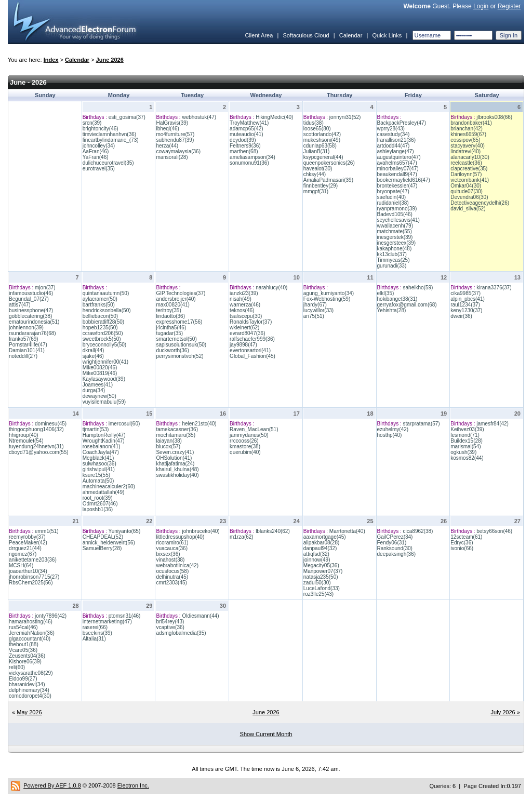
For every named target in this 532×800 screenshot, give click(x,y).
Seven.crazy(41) (175, 452)
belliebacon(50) (100, 316)
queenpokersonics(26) (329, 163)
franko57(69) (24, 339)
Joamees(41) (98, 385)
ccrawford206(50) (103, 333)
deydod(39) (243, 140)
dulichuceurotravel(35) (108, 163)
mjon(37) (45, 288)
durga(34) (94, 390)
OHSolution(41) (174, 458)
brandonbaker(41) (471, 123)
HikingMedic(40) (274, 117)
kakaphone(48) (395, 249)
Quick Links (387, 35)
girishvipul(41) (99, 469)
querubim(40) (245, 452)
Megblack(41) (98, 458)
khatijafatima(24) (175, 464)
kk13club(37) (392, 254)
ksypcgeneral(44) (323, 157)
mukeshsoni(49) (322, 140)
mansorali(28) (172, 157)
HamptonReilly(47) (104, 435)
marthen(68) (244, 151)
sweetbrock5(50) (102, 339)
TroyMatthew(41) (249, 123)
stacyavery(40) (468, 146)
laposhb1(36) (98, 509)
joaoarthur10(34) (28, 571)
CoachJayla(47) (101, 452)
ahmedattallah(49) (104, 492)
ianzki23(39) (244, 293)
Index (51, 60)
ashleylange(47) (396, 151)
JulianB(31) (317, 151)
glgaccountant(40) (30, 639)
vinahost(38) (170, 560)
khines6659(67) (468, 134)
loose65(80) (317, 129)
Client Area (259, 35)
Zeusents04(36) (27, 656)
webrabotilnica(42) (177, 565)
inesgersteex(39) (396, 243)
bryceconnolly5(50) (105, 345)
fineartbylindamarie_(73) (111, 140)
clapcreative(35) (469, 169)
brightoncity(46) (101, 129)
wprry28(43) (391, 129)
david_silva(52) (468, 209)
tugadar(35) (169, 333)
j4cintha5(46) (171, 328)
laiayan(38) (169, 441)
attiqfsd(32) (316, 554)
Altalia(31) (94, 639)
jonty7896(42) (51, 616)
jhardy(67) (315, 305)
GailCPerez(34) (395, 537)
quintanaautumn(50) (106, 293)
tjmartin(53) (96, 429)
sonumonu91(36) (249, 163)
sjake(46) (93, 356)
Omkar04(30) (466, 186)
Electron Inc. (133, 785)
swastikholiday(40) (177, 475)
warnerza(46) (245, 305)
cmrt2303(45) (171, 583)
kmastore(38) (245, 446)
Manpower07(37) (323, 571)
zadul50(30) (317, 583)
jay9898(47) (243, 345)
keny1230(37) (466, 310)
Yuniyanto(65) (125, 531)
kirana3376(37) (494, 288)
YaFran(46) (96, 157)
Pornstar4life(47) (28, 345)
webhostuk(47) (199, 117)
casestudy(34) (394, 134)
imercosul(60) (124, 424)
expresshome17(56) (179, 322)
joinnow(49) (317, 560)
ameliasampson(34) (252, 157)
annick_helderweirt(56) (109, 543)
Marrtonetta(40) (347, 531)
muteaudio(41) (246, 134)
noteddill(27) (23, 356)
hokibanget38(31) (397, 299)
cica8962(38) (418, 531)
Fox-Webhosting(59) (327, 299)
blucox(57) (168, 446)
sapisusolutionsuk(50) (181, 345)
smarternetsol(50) (176, 339)
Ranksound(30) (395, 548)
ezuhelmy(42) (393, 429)
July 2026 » (506, 712)
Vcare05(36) (23, 650)
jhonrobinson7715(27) (34, 577)
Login (481, 6)
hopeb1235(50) (100, 328)
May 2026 (29, 712)
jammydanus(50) (249, 435)
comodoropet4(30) (30, 696)
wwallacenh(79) (395, 226)
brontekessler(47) (397, 186)
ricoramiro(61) (172, 543)
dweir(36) (461, 316)
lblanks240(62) (273, 531)
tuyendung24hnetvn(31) (36, 446)
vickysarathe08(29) (31, 673)
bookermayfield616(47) (404, 180)
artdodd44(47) (394, 146)
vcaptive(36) (170, 627)
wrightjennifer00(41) (105, 362)
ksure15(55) (96, 475)
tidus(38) (314, 123)
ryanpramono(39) (397, 209)
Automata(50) (98, 481)
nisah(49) (241, 299)
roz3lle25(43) (318, 594)
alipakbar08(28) (322, 543)
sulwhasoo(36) (99, 464)
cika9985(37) (465, 293)
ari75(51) (314, 316)
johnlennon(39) (26, 328)
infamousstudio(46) (31, 293)
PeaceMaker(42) (28, 543)
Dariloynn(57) (466, 174)
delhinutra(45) (172, 577)
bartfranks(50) (99, 305)
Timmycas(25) (394, 260)
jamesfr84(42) (493, 424)
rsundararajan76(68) (32, 333)
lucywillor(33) (318, 310)
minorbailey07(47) (398, 169)
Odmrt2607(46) (100, 504)
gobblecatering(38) (30, 316)
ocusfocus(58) (172, 571)
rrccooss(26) (244, 441)
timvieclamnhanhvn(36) (109, 134)
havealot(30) (318, 169)
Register (509, 6)
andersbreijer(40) (176, 299)
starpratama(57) (422, 424)
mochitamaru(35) (176, 435)
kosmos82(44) (467, 458)
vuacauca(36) (172, 548)
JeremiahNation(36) (32, 633)
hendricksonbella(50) (107, 310)
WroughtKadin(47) (104, 441)
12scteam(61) (466, 537)
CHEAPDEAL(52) (103, 537)
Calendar (351, 35)
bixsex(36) (168, 554)
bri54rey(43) (170, 622)
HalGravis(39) (172, 123)
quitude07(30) (467, 191)
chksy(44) (315, 174)
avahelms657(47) (397, 163)
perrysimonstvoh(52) (179, 356)
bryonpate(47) (393, 191)
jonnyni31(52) (345, 117)
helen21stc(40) (199, 424)
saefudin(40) (392, 197)
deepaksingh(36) (397, 554)
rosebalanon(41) (102, 446)
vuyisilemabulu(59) (104, 402)
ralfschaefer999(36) (252, 339)
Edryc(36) (462, 543)
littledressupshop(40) (180, 537)
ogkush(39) (463, 452)
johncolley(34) (99, 146)
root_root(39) (98, 498)
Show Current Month (266, 734)
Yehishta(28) (392, 310)
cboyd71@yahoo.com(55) (39, 452)
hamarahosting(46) (31, 622)
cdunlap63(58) (320, 146)
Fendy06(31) (392, 543)
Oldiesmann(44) (200, 616)
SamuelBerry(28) (102, 548)
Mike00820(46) (100, 368)
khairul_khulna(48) (177, 469)
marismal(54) (465, 446)
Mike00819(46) (100, 373)
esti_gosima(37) (127, 117)
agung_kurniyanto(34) (329, 293)
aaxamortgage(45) (325, 537)
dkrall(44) (94, 350)
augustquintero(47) (399, 157)
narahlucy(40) (271, 288)
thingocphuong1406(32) (36, 429)
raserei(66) (95, 627)
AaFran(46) (96, 151)
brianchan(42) (467, 129)
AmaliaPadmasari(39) (328, 180)
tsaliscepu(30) (246, 316)
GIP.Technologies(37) (181, 293)
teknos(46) (242, 310)
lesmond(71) (465, 435)
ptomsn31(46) (125, 616)
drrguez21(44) (25, 548)
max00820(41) (172, 305)
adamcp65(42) (246, 129)
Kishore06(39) (25, 662)
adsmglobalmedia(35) (181, 633)
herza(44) (167, 146)
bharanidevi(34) (27, 684)
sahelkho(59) (418, 288)
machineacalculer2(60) (109, 486)
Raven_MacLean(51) (254, 429)
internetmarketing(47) (107, 622)
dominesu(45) (51, 424)
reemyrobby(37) (27, 537)
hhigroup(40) (24, 435)
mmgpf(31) (316, 191)
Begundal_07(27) (29, 299)
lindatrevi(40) (465, 151)
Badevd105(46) (395, 214)
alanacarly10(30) (470, 157)
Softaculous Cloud (306, 35)
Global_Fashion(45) (252, 356)
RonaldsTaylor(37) (251, 322)
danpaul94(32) (320, 548)
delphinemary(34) (29, 690)
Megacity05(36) (321, 565)
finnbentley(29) (321, 186)
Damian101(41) (27, 350)
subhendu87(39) (175, 140)
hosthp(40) (390, 435)
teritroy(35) (168, 310)
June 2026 (110, 60)
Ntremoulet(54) (26, 441)
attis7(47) (20, 305)
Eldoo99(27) (23, 679)
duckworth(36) (172, 350)
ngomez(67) (23, 554)
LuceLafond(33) (322, 588)
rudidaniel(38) (393, 203)
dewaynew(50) (99, 396)
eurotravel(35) (99, 169)
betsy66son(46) (494, 531)
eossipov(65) (465, 140)
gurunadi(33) (392, 266)
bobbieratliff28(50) (103, 322)
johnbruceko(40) (201, 531)
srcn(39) (92, 123)
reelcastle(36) (466, 163)
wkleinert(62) (244, 328)
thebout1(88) (24, 644)
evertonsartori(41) (250, 350)
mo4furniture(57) (175, 134)
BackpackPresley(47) (402, 123)
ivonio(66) (462, 548)
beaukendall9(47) (397, 174)
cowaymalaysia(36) (178, 151)
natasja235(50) (321, 577)
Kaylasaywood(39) (104, 379)
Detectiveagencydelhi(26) (480, 203)
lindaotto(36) (170, 316)
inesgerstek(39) (395, 237)
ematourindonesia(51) (34, 322)
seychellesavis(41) (398, 220)
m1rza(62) (242, 537)
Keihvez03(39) (467, 429)
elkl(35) (386, 293)
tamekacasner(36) (177, 429)
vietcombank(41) (470, 180)
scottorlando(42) (322, 134)
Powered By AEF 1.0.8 (52, 785)
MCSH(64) (21, 565)
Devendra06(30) (469, 197)
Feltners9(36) (245, 146)
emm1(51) (47, 531)
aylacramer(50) (100, 299)
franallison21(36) (397, 140)
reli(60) (17, 667)
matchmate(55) (395, 231)
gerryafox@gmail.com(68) (407, 305)
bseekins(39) (97, 633)
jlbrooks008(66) (494, 117)
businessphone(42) (31, 310)
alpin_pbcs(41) (468, 299)
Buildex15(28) (467, 441)
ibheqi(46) (167, 129)
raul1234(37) (465, 305)
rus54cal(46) (23, 627)
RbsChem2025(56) (31, 583)
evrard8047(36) (247, 333)
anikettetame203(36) (33, 560)
